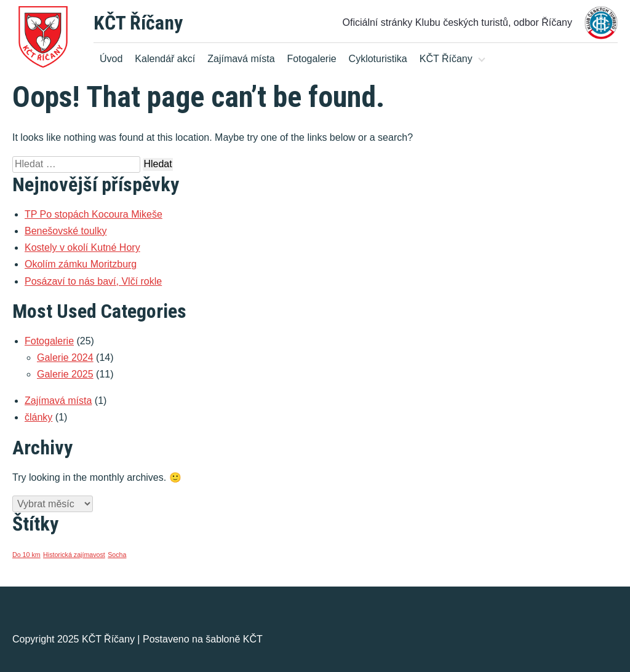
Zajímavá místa (241, 59)
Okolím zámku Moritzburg (81, 264)
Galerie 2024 (65, 358)
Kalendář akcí (165, 59)
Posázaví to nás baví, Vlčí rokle (93, 281)
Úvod (111, 59)
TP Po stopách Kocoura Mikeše (94, 214)
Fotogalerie (312, 59)
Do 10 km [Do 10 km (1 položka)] (26, 555)
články (38, 417)
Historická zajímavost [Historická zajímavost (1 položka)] (74, 555)
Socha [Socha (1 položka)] (117, 555)
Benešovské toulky (66, 231)
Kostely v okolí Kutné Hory (82, 247)
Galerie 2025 (65, 374)
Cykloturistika (378, 59)
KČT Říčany (138, 23)
